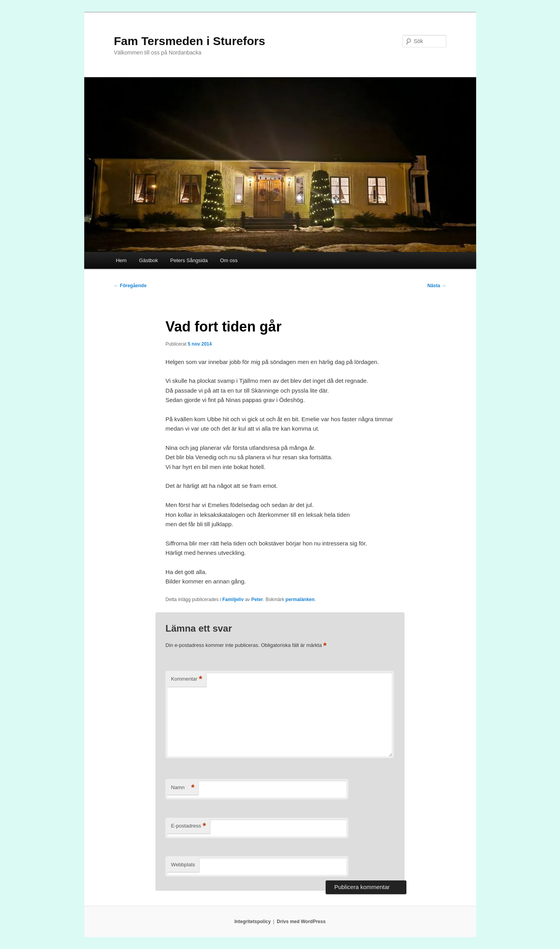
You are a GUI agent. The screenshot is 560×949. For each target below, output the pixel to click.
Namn (183, 788)
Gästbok (149, 260)
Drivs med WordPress (301, 922)
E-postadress (188, 826)
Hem (121, 260)
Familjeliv (233, 599)
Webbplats (183, 865)
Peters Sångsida (189, 260)
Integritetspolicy (253, 922)
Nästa (437, 286)
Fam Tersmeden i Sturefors (190, 41)
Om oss (229, 260)
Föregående (130, 286)
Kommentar (187, 679)
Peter (257, 599)
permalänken (300, 599)
